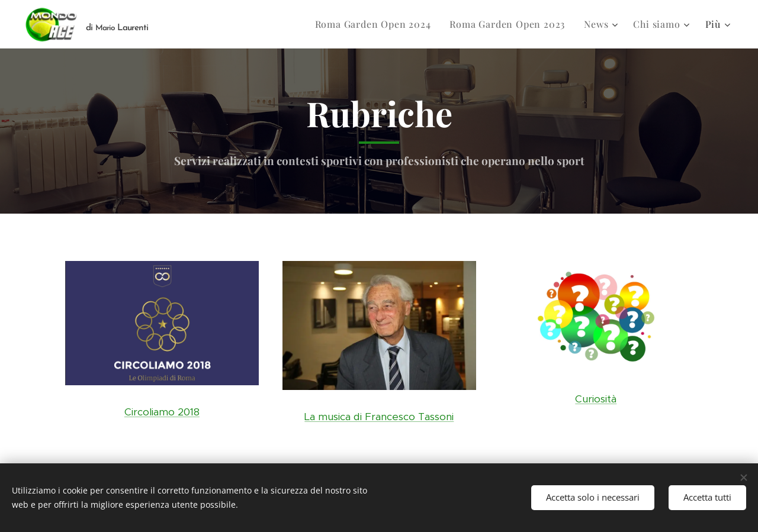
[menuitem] (376, 24)
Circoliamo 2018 (162, 412)
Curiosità (596, 399)
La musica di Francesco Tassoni (379, 417)
